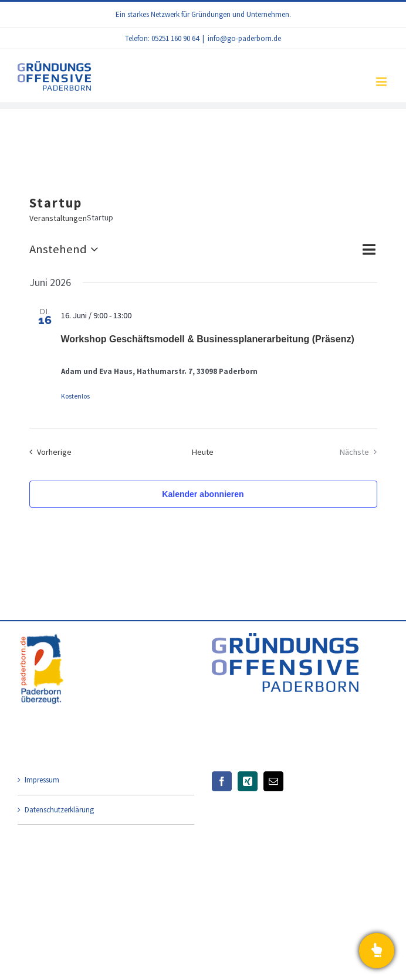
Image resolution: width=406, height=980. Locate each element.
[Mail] (273, 781)
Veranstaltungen (58, 218)
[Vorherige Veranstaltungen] (48, 452)
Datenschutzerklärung (59, 810)
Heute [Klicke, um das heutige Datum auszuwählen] (203, 452)
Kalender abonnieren (203, 494)
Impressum (42, 780)
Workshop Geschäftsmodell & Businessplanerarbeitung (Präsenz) (208, 339)
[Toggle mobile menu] (382, 82)
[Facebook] (222, 781)
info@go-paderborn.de (244, 38)
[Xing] (248, 781)
